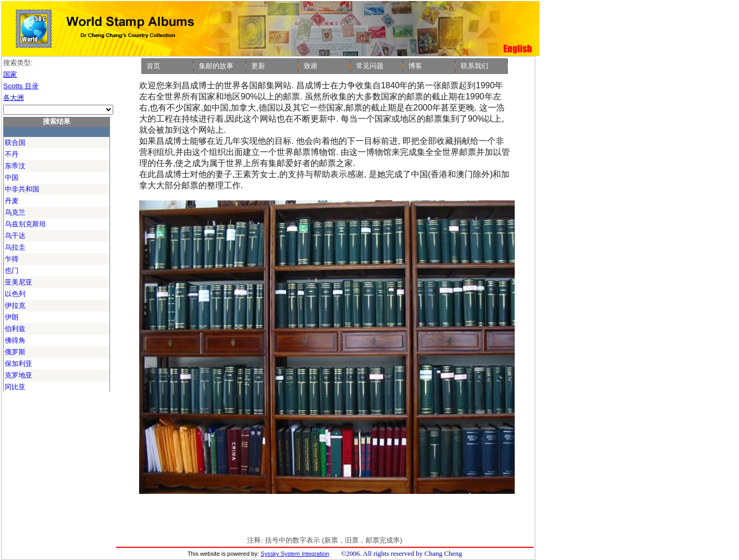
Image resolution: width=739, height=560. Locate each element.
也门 (12, 270)
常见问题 (370, 66)
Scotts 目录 (21, 86)
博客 (415, 66)
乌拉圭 (15, 247)
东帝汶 (15, 166)
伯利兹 (15, 329)
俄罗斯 (15, 352)
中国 (12, 177)
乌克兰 (15, 212)
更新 (258, 66)
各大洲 (13, 98)
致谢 (311, 66)
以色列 (15, 294)
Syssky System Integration (295, 554)
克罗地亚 (19, 375)
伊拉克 (15, 305)
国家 (10, 74)
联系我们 (475, 66)
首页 (153, 66)
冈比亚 (15, 387)
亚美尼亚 (19, 282)
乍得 (12, 259)
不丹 (12, 154)
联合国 (15, 143)
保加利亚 (19, 364)
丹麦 (12, 201)
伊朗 (12, 317)
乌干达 (15, 236)
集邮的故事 (216, 66)
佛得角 (15, 340)
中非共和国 (22, 189)
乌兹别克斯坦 (25, 224)
